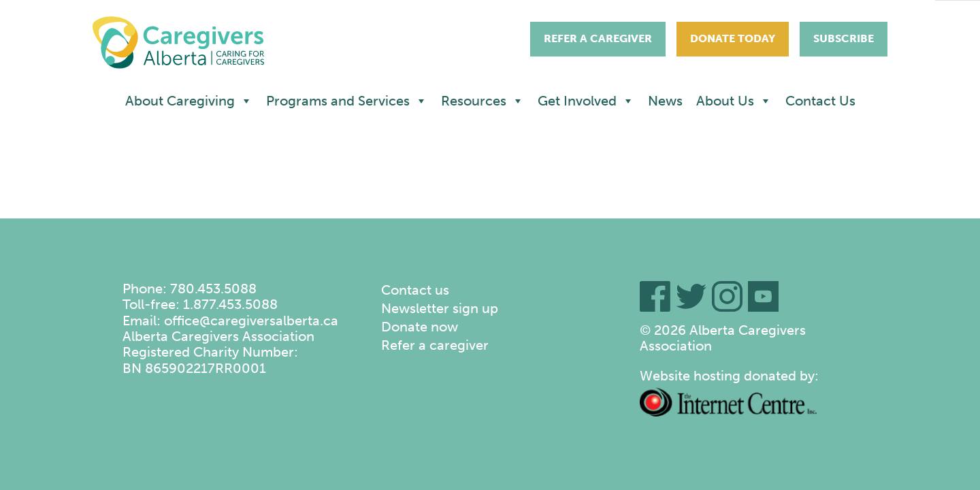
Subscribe (844, 38)
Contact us (415, 290)
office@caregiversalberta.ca (251, 321)
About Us (734, 101)
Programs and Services (347, 101)
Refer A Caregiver (598, 38)
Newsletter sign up (440, 308)
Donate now (420, 327)
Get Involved (586, 101)
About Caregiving (189, 101)
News (665, 101)
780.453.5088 (213, 289)
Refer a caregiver (435, 345)
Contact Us (820, 101)
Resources (483, 101)
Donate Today (733, 38)
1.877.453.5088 (230, 304)
